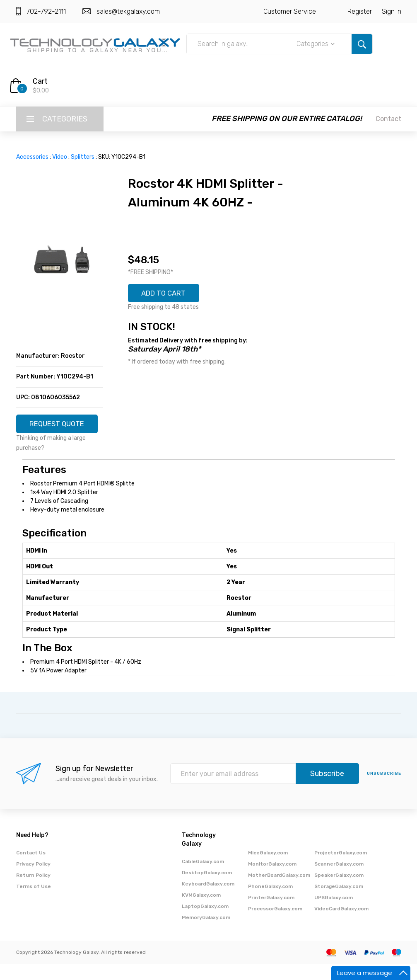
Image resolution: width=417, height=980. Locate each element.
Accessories (32, 157)
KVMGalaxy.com (201, 911)
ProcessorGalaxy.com (275, 925)
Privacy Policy (33, 880)
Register (360, 11)
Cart (40, 81)
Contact (388, 119)
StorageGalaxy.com (339, 902)
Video (60, 157)
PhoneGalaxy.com (270, 902)
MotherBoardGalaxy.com (279, 891)
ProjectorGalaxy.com (341, 869)
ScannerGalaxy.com (339, 880)
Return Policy (33, 891)
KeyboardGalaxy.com (208, 900)
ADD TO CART (167, 294)
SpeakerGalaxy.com (339, 891)
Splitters (83, 157)
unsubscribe (384, 790)
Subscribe (327, 790)
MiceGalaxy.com (268, 869)
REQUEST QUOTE (59, 427)
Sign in (392, 11)
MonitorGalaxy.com (272, 880)
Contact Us (31, 869)
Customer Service (290, 11)
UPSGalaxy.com (334, 914)
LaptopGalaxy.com (205, 922)
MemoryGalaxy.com (206, 934)
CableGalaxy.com (203, 878)
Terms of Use (34, 902)
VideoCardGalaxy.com (341, 925)
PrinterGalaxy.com (271, 914)
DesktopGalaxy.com (207, 889)
